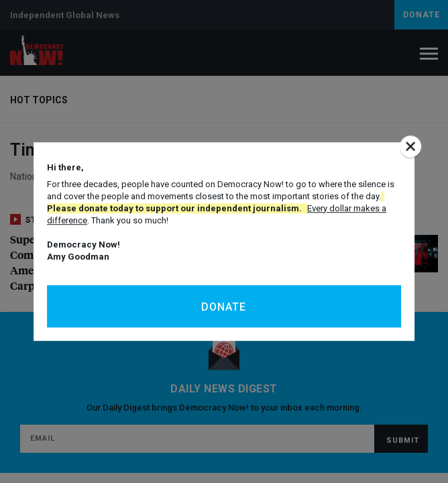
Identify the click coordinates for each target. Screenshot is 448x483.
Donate (224, 307)
